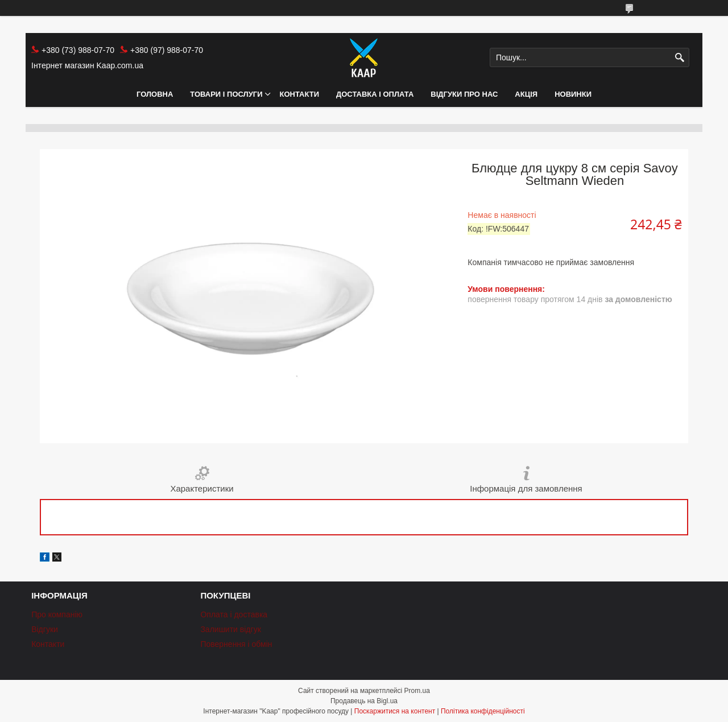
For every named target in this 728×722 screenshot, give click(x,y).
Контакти (300, 94)
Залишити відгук (230, 629)
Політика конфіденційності (483, 711)
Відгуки (45, 629)
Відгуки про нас (464, 94)
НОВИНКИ (573, 94)
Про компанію (57, 614)
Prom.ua (417, 691)
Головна (155, 94)
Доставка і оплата (375, 94)
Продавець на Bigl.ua (364, 701)
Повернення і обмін (236, 644)
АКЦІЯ (526, 94)
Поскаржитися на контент (395, 711)
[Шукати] (679, 58)
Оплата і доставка (234, 614)
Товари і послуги (226, 94)
